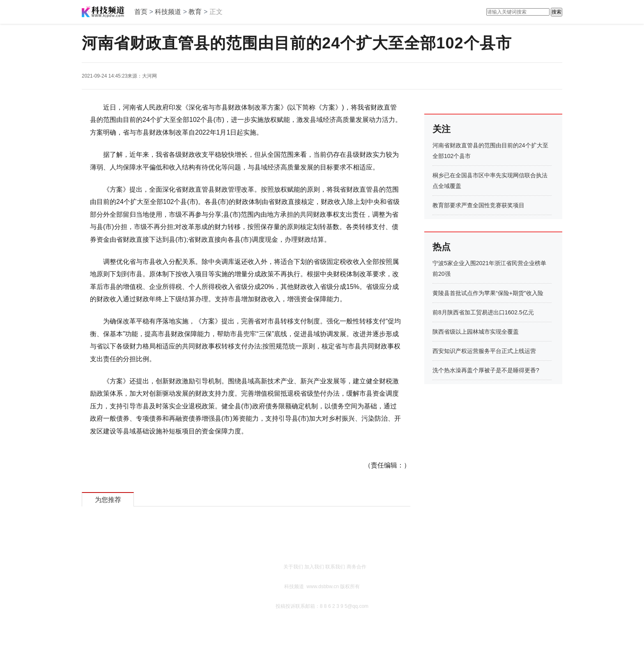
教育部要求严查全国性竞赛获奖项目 (478, 205)
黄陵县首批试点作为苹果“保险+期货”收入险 (488, 293)
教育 (195, 12)
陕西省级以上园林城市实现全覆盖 (476, 332)
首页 (141, 12)
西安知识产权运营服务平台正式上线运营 (484, 351)
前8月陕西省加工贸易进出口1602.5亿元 (483, 312)
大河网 (149, 76)
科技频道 (168, 12)
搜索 (557, 12)
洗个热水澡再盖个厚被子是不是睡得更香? (486, 370)
